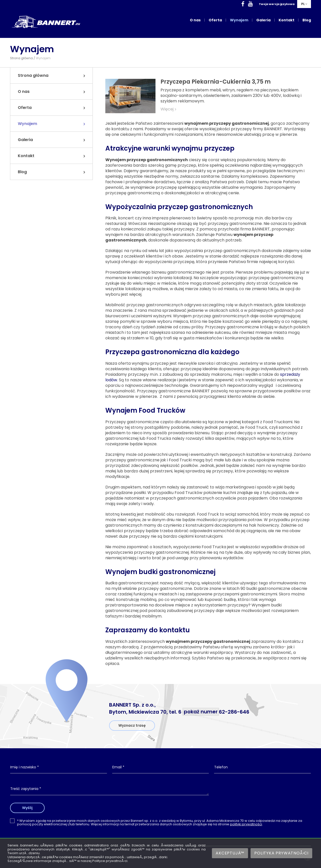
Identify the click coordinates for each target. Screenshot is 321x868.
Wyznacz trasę (132, 725)
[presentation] (263, 793)
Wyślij (28, 808)
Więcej (167, 109)
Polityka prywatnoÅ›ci (281, 853)
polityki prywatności (246, 824)
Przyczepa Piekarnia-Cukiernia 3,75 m (216, 82)
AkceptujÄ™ (230, 853)
